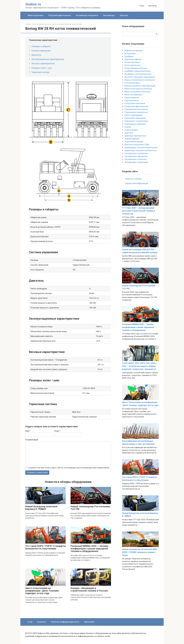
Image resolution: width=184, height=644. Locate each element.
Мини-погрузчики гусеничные (138, 89)
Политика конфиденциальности (65, 622)
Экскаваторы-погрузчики (87, 15)
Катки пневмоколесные (136, 68)
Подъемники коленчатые (136, 109)
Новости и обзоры (133, 179)
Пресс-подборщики (133, 115)
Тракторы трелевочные (135, 136)
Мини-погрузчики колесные (137, 92)
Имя (28, 431)
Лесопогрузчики (132, 83)
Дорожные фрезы (133, 59)
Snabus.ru (33, 4)
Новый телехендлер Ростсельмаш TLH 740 (90, 508)
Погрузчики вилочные (135, 103)
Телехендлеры (131, 130)
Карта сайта (89, 622)
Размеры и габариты (41, 46)
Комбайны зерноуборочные (137, 71)
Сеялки (128, 127)
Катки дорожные (132, 65)
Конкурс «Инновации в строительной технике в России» (89, 590)
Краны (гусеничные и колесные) (139, 80)
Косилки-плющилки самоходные (140, 77)
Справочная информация (137, 183)
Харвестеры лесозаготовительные (140, 150)
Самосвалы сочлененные (136, 121)
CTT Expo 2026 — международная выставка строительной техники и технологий (138, 211)
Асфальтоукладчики (134, 51)
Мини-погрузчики (35, 15)
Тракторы (124, 15)
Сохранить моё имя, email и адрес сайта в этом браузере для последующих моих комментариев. (69, 468)
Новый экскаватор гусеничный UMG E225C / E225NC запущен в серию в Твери (139, 552)
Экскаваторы (109, 15)
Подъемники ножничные (136, 112)
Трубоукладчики (132, 139)
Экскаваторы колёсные (135, 159)
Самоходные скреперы (135, 124)
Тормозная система (40, 72)
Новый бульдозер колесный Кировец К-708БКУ (41, 508)
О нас (142, 6)
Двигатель (36, 55)
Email (57, 431)
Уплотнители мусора (134, 142)
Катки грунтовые (132, 62)
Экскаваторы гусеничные (136, 153)
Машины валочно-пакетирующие (140, 86)
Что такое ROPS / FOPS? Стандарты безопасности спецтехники (45, 547)
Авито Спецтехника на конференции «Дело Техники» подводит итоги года (42, 591)
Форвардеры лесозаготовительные (141, 147)
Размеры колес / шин (42, 68)
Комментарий (32, 440)
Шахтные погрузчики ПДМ (137, 145)
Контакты (153, 6)
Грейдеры (129, 56)
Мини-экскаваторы (133, 95)
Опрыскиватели (132, 98)
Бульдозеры (130, 53)
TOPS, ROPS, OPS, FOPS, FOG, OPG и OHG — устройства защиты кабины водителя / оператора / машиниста (139, 366)
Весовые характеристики (43, 63)
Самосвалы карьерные (135, 118)
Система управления (41, 51)
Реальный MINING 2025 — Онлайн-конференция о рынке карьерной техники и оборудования (90, 549)
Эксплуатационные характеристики (48, 59)
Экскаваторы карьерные (136, 156)
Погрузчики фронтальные (59, 15)
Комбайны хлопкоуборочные (138, 74)
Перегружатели (132, 100)
